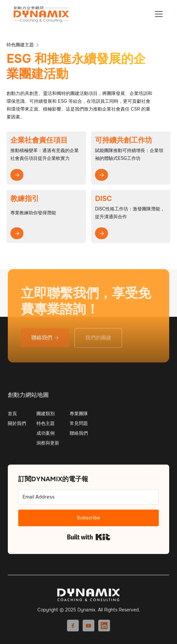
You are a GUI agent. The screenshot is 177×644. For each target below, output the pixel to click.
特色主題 (46, 426)
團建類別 (46, 416)
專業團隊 (79, 416)
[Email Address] (88, 497)
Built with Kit (89, 537)
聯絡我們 (79, 436)
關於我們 (17, 426)
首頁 (12, 416)
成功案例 (46, 436)
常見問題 (79, 426)
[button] (157, 14)
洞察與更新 (48, 446)
